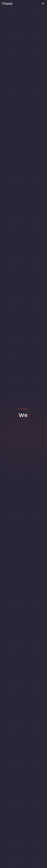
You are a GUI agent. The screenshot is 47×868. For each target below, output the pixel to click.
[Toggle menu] (43, 4)
